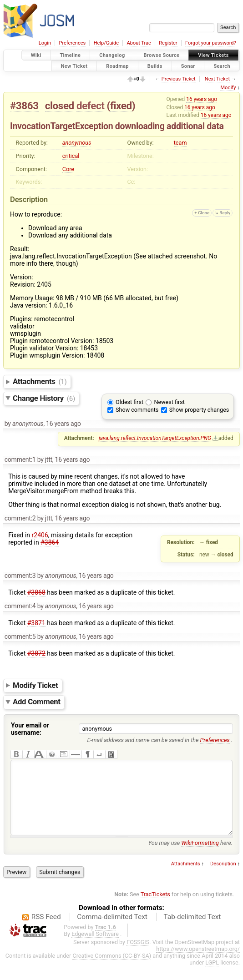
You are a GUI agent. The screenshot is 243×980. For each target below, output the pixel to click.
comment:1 (20, 460)
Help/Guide (106, 43)
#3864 (50, 542)
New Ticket (74, 66)
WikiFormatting (200, 856)
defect (90, 106)
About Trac (139, 43)
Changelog (112, 55)
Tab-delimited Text (192, 930)
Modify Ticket (35, 685)
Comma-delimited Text (112, 930)
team (180, 143)
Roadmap (117, 66)
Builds (155, 66)
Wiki (36, 55)
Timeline (70, 55)
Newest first (169, 402)
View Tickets (213, 55)
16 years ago (202, 99)
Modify (228, 88)
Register (168, 43)
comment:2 (20, 518)
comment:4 (20, 606)
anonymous (77, 143)
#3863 (24, 106)
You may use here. (190, 856)
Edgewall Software (95, 947)
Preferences (72, 43)
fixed (121, 106)
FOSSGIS (138, 956)
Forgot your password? (211, 43)
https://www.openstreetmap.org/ (198, 962)
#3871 (36, 623)
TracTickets (155, 908)
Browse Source (161, 55)
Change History (44, 398)
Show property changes (199, 410)
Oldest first (129, 402)
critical (71, 156)
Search (222, 66)
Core (68, 169)
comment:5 (20, 636)
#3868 (36, 592)
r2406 (40, 535)
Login (45, 43)
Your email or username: (30, 729)
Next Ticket (217, 79)
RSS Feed (46, 930)
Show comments (137, 410)
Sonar (188, 66)
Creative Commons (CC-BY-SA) (112, 969)
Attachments (40, 381)
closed (60, 106)
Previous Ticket (179, 79)
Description (223, 877)
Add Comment (37, 702)
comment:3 (20, 576)
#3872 (36, 653)
